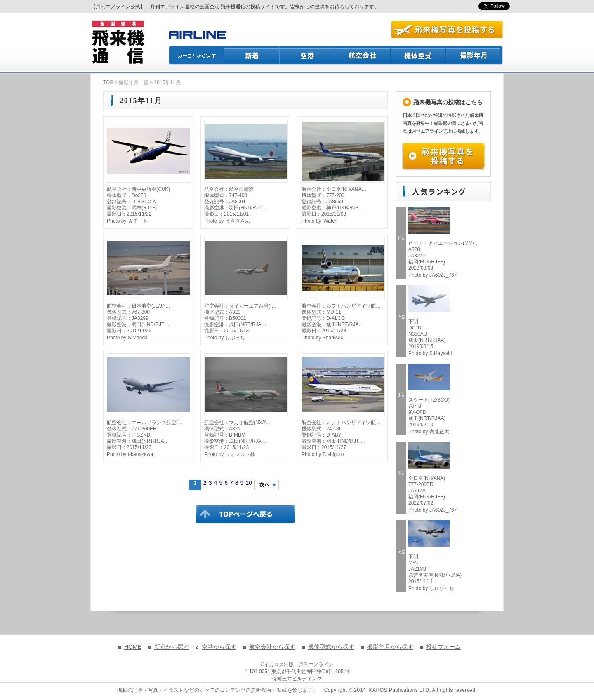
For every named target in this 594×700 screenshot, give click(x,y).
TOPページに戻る (245, 514)
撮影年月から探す (390, 647)
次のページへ (266, 485)
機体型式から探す (331, 647)
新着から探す (172, 647)
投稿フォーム (443, 647)
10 (249, 483)
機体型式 (418, 55)
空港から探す (219, 647)
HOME (133, 647)
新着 (252, 55)
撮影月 (474, 55)
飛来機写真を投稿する (443, 156)
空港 (308, 55)
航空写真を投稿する (447, 29)
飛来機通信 (118, 42)
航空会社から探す (272, 647)
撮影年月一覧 (134, 82)
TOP (108, 82)
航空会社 (363, 55)
